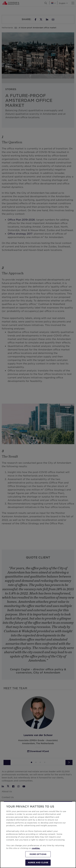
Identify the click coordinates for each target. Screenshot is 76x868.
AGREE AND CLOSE (38, 862)
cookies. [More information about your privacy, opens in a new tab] (36, 848)
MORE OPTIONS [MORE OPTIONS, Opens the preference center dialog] (38, 854)
